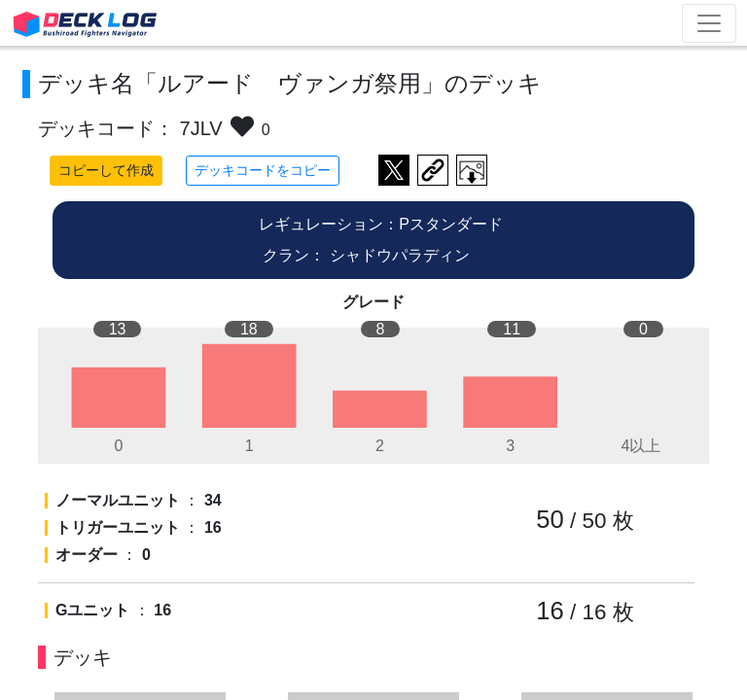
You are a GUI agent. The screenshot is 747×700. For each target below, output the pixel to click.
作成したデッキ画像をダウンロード (472, 170)
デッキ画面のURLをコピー (433, 170)
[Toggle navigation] (709, 23)
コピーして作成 (106, 170)
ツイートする (394, 170)
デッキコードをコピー (263, 170)
